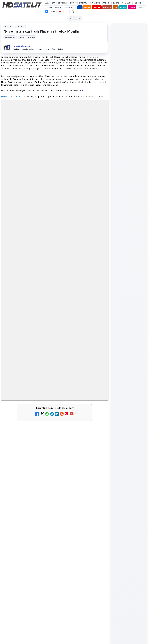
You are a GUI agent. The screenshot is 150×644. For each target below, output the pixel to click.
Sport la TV (126, 3)
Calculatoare (70, 7)
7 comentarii (10, 37)
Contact (141, 7)
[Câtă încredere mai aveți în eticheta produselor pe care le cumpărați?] (43, 487)
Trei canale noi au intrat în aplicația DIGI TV (21, 398)
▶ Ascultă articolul (27, 37)
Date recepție (95, 3)
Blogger (94, 552)
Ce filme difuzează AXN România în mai (128, 113)
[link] (27, 403)
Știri (54, 3)
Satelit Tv (83, 3)
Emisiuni (116, 3)
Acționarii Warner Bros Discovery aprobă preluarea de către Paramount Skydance (21, 523)
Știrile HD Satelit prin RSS (129, 346)
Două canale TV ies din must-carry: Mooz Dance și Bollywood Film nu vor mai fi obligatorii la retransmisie (76, 489)
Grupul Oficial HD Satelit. (64, 330)
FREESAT (125, 369)
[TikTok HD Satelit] (67, 11)
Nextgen (123, 7)
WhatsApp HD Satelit (129, 311)
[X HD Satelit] (73, 11)
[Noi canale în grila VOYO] (98, 402)
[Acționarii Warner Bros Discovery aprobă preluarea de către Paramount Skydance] (43, 523)
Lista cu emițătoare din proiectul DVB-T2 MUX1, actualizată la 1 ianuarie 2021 (85, 450)
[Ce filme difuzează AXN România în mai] (129, 126)
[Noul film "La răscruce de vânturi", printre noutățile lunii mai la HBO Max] (129, 64)
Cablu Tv (73, 3)
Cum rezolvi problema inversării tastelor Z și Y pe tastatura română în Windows (22, 454)
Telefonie (137, 3)
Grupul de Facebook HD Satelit (129, 303)
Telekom (132, 7)
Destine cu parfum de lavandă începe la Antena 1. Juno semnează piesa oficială (76, 522)
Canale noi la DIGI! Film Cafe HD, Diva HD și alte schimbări (22, 424)
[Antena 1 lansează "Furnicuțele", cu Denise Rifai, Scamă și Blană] (98, 426)
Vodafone (97, 7)
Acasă (47, 3)
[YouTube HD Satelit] (60, 11)
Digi (116, 369)
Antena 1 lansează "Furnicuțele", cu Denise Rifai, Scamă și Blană (76, 424)
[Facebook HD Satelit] (47, 11)
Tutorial (20, 26)
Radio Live (59, 7)
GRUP (53, 11)
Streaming (106, 3)
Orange (87, 7)
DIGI (80, 7)
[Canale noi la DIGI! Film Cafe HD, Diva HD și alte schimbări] (43, 426)
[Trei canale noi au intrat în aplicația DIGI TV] (43, 402)
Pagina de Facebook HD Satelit (129, 294)
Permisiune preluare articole (129, 397)
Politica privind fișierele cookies (129, 405)
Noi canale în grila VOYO (76, 397)
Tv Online (48, 7)
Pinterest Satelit (129, 338)
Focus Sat (107, 7)
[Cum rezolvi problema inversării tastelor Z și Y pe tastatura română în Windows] (43, 454)
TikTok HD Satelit (129, 324)
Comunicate (63, 3)
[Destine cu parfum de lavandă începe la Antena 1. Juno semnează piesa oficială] (98, 523)
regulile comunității (40, 327)
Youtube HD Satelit (129, 318)
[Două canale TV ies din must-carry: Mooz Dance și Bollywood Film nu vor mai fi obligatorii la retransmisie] (98, 487)
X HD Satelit (129, 331)
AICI (81, 91)
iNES (115, 7)
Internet (9, 26)
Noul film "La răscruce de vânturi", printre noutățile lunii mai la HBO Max (129, 48)
